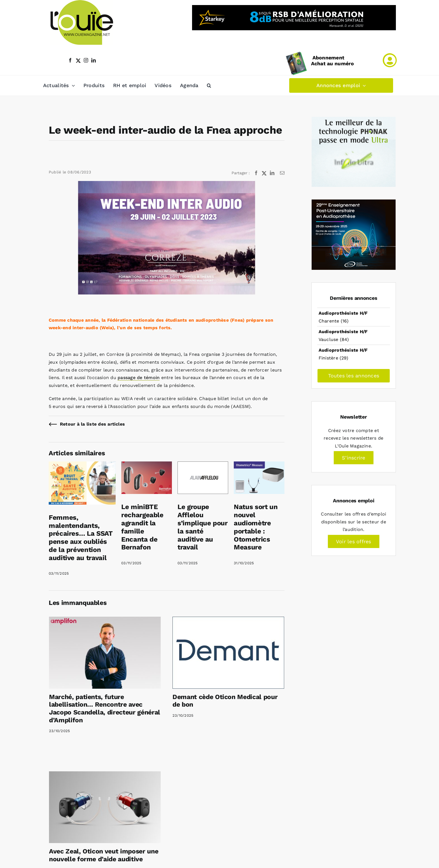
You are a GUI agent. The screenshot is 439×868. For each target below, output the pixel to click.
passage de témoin (139, 378)
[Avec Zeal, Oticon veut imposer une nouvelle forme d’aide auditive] (105, 807)
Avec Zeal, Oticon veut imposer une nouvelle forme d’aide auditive (104, 855)
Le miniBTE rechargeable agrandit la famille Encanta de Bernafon (142, 527)
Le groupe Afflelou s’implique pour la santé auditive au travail (203, 527)
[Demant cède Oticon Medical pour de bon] (228, 653)
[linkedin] (94, 60)
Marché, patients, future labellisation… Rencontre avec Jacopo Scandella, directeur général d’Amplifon (105, 709)
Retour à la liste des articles (92, 424)
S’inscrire (353, 458)
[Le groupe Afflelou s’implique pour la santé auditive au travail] (203, 465)
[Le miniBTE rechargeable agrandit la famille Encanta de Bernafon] (147, 465)
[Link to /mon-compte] (390, 60)
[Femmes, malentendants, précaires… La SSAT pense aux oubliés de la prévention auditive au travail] (82, 465)
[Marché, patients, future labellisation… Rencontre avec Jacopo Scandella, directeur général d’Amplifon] (105, 653)
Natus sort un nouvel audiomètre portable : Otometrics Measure (256, 527)
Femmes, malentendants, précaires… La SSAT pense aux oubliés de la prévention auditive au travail (81, 538)
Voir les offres (354, 541)
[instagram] (86, 60)
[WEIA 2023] (167, 238)
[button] (209, 85)
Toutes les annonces (354, 376)
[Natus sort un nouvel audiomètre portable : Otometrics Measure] (259, 465)
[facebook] (70, 60)
